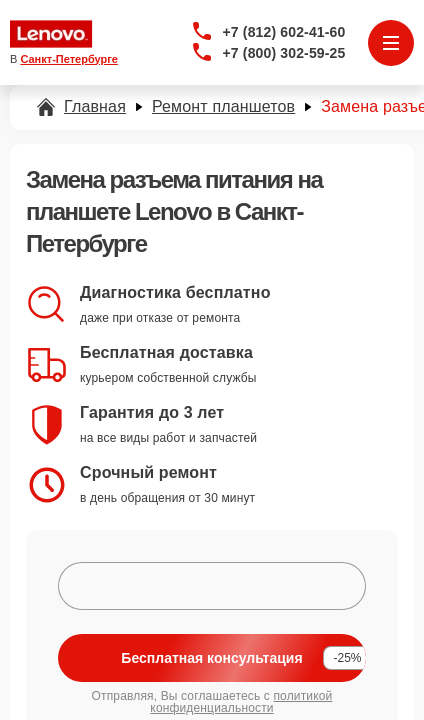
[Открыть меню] (391, 43)
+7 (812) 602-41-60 (284, 32)
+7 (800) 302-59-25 (284, 53)
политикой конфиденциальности (241, 702)
